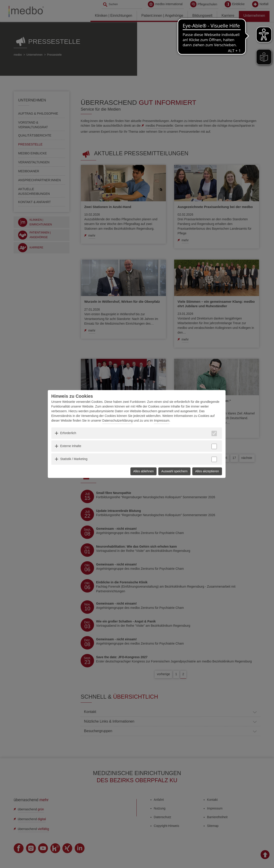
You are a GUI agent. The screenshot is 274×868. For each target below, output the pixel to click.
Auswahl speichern (174, 471)
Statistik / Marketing (74, 459)
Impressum (162, 420)
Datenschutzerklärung (117, 420)
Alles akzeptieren (207, 471)
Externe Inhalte (71, 446)
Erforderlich (68, 433)
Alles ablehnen (144, 471)
